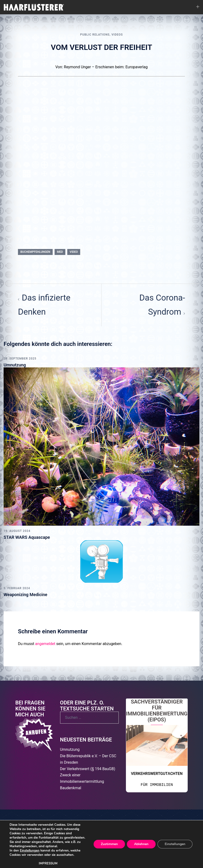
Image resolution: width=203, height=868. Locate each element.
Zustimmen (109, 844)
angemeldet (45, 644)
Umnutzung (15, 365)
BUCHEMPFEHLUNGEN (35, 252)
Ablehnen (141, 844)
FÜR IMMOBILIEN (157, 785)
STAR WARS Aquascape (27, 537)
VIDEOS (117, 35)
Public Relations (95, 35)
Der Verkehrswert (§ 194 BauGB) (88, 769)
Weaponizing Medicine (25, 595)
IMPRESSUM (48, 863)
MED (60, 252)
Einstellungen (30, 851)
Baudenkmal (71, 788)
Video (74, 252)
